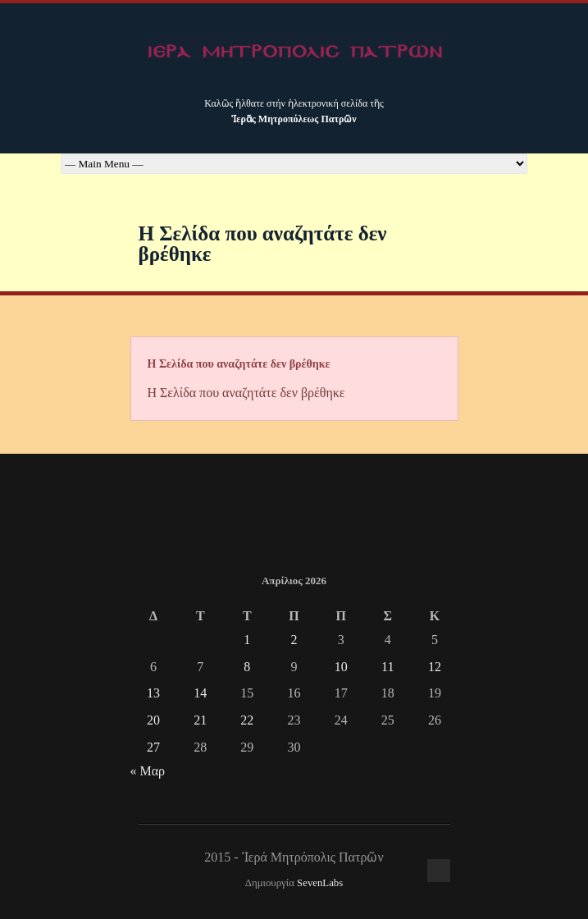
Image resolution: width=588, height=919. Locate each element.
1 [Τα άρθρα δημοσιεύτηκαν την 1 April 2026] (247, 640)
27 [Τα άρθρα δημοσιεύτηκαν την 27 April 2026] (153, 747)
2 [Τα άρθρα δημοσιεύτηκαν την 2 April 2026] (294, 640)
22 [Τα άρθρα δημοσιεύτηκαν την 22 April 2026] (247, 720)
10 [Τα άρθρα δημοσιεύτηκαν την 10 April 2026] (341, 667)
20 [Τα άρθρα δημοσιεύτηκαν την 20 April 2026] (153, 720)
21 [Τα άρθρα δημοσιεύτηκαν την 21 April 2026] (200, 720)
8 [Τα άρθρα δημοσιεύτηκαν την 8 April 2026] (247, 667)
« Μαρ (148, 771)
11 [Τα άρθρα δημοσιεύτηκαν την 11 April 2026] (387, 667)
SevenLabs (320, 883)
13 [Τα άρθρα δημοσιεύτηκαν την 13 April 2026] (153, 693)
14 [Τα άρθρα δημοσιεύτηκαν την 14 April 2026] (200, 693)
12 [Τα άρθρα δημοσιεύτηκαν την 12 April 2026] (435, 667)
